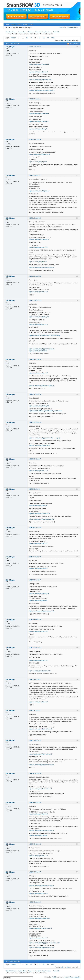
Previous (13, 38)
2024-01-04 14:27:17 (35, 175)
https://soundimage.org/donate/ (38, 262)
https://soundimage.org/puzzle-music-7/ (40, 928)
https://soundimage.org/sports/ (38, 162)
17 (39, 38)
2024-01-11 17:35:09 (35, 218)
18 (44, 38)
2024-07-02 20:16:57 (35, 648)
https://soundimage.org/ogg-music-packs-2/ (41, 90)
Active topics (62, 28)
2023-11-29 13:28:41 (35, 47)
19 (48, 38)
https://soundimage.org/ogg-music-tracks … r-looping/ (44, 438)
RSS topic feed (74, 44)
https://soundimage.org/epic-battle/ (39, 113)
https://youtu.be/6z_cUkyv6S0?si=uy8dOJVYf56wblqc (45, 335)
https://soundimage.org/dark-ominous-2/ (40, 729)
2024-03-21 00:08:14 (35, 489)
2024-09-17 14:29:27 (35, 872)
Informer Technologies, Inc (72, 977)
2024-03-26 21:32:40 (35, 528)
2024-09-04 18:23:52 (35, 844)
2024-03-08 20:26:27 (35, 459)
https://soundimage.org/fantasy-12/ (39, 64)
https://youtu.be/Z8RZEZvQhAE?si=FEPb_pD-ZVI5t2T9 (45, 411)
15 (31, 38)
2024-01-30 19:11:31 (35, 300)
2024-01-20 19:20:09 (35, 276)
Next (53, 38)
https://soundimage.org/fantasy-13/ (39, 406)
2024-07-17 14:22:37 (35, 710)
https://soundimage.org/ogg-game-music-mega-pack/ (44, 943)
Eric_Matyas (10, 47)
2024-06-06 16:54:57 (35, 580)
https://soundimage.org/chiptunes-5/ (39, 154)
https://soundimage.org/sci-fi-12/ (38, 247)
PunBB (54, 977)
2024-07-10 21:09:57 (35, 679)
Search (19, 24)
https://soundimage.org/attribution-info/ (40, 80)
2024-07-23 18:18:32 (35, 740)
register (68, 41)
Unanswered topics (73, 28)
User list (13, 24)
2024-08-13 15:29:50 (35, 802)
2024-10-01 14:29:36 (35, 902)
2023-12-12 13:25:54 (35, 99)
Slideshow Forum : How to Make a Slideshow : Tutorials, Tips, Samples (28, 32)
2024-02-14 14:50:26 (35, 359)
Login (32, 24)
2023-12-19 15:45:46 (35, 140)
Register (26, 24)
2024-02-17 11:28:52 (35, 394)
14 (27, 38)
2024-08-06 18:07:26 (35, 773)
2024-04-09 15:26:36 (35, 557)
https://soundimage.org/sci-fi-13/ (38, 631)
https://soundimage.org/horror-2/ (38, 72)
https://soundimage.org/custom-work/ (40, 671)
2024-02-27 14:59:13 (35, 422)
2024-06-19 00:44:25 (35, 620)
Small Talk (56, 32)
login (62, 41)
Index (7, 24)
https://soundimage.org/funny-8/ (38, 129)
